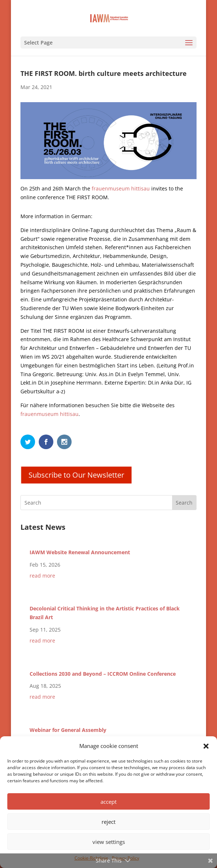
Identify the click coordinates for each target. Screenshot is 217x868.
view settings (109, 842)
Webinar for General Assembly (68, 730)
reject (108, 822)
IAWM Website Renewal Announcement (80, 552)
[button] (206, 746)
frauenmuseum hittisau (121, 188)
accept (108, 802)
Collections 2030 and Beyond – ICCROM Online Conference (103, 674)
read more (42, 576)
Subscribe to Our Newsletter (76, 475)
